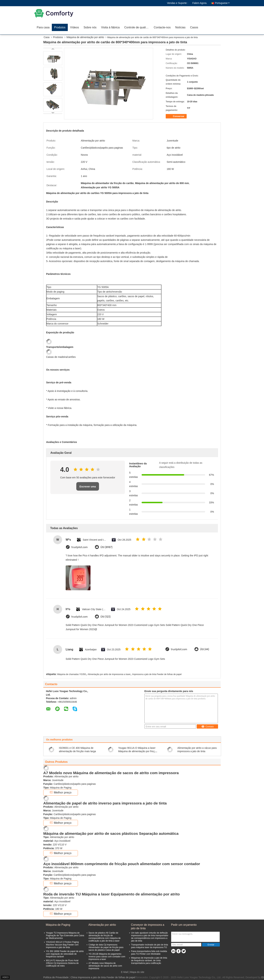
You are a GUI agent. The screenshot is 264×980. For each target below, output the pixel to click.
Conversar (177, 116)
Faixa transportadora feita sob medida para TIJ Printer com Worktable (149, 953)
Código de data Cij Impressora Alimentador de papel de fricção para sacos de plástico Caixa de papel (106, 947)
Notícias (180, 27)
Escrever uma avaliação (88, 488)
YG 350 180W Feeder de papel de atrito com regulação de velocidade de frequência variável (65, 954)
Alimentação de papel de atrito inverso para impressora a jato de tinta (105, 803)
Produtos (60, 27)
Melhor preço (60, 792)
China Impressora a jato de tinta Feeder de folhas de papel (103, 977)
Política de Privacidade (56, 977)
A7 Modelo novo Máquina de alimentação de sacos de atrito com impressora (111, 773)
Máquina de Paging (58, 925)
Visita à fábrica (110, 27)
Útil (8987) (106, 547)
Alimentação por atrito (102, 925)
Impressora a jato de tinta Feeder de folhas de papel (157, 674)
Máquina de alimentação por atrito (85, 37)
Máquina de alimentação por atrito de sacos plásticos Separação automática (111, 833)
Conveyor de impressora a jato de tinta (148, 927)
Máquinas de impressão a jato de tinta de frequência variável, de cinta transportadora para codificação (149, 960)
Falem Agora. (200, 3)
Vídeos (75, 27)
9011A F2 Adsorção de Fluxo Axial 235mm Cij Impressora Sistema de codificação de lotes (62, 963)
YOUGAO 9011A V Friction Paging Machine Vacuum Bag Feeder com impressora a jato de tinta (62, 945)
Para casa (43, 27)
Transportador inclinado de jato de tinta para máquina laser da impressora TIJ (150, 946)
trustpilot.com (79, 547)
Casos (194, 27)
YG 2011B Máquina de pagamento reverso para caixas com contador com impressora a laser (107, 957)
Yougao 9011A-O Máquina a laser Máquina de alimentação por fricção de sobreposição (138, 751)
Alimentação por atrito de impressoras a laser (109, 674)
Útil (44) (204, 649)
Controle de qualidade (138, 27)
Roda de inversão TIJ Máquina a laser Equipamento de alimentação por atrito (112, 894)
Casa (47, 37)
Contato (208, 727)
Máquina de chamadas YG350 (71, 674)
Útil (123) (105, 617)
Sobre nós (90, 27)
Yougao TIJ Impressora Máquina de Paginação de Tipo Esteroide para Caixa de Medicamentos (65, 935)
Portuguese (222, 3)
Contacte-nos (162, 27)
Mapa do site (137, 972)
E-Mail (125, 972)
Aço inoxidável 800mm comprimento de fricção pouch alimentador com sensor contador (122, 864)
